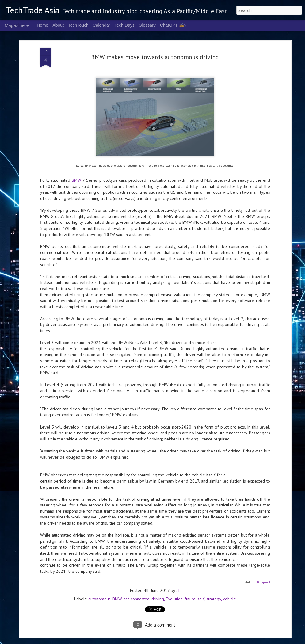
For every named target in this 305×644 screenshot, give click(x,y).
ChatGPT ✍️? (173, 25)
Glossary (147, 25)
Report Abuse (250, 640)
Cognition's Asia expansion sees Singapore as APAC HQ (149, 519)
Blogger (234, 640)
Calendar (102, 25)
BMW (76, 110)
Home (42, 25)
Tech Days (124, 25)
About (58, 25)
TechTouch (78, 25)
